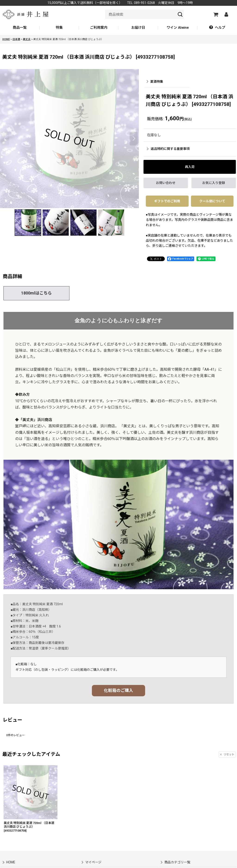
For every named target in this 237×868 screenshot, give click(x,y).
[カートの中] (215, 14)
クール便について (212, 201)
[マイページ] (226, 14)
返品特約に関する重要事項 (168, 149)
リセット (227, 754)
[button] (217, 28)
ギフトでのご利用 (167, 201)
